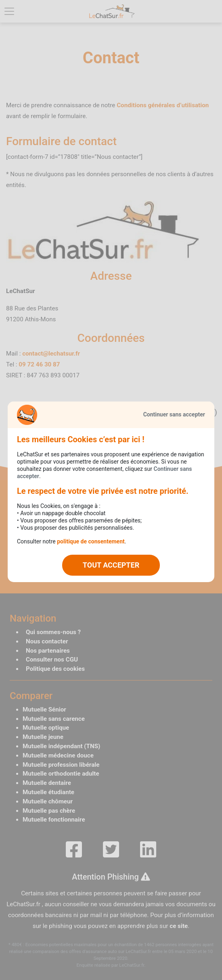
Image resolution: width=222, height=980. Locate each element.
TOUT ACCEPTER (111, 565)
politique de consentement (91, 541)
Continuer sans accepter (174, 414)
